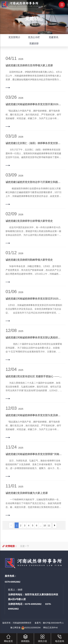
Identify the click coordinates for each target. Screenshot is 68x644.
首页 (34, 24)
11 (49, 525)
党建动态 (44, 24)
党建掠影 (34, 43)
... (41, 525)
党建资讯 (54, 37)
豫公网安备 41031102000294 (25, 628)
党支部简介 (14, 37)
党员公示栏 (34, 37)
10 (45, 525)
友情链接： (11, 546)
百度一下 (25, 546)
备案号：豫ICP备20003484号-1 (49, 623)
